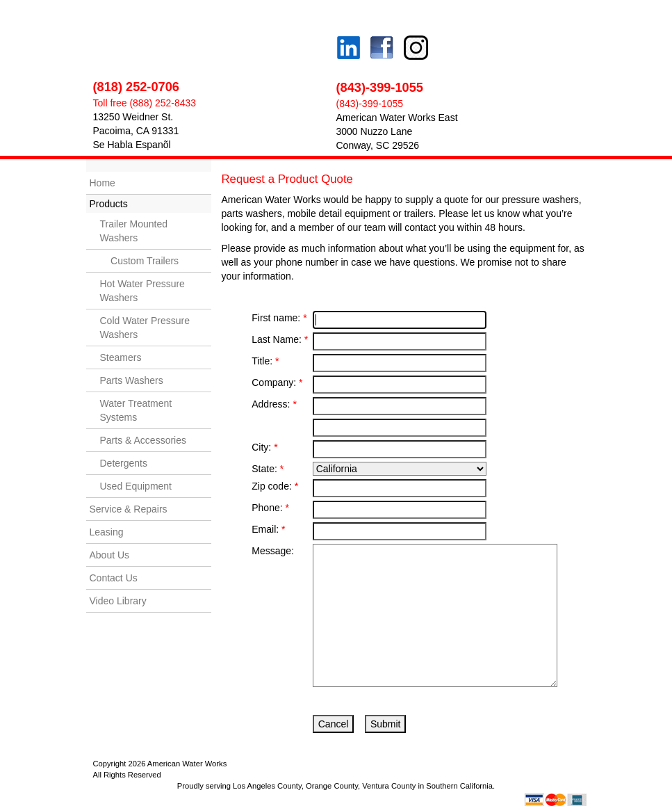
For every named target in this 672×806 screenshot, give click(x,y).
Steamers (121, 357)
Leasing (107, 532)
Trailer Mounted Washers (134, 231)
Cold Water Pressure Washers (145, 328)
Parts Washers (132, 380)
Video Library (118, 601)
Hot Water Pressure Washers (142, 291)
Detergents (124, 463)
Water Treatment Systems (136, 410)
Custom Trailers (140, 261)
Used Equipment (136, 486)
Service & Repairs (129, 509)
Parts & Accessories (144, 440)
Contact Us (114, 578)
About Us (110, 555)
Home (103, 183)
